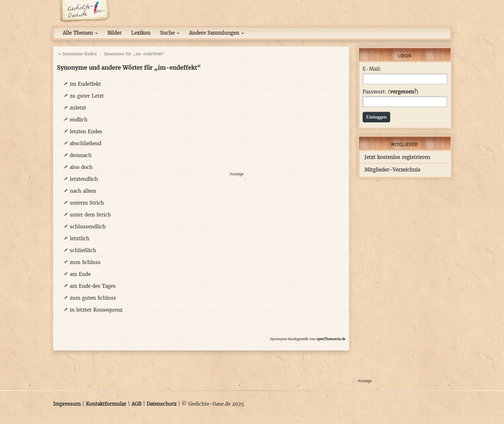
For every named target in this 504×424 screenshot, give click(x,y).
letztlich (80, 238)
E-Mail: (372, 69)
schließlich (83, 250)
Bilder (114, 33)
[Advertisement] (287, 124)
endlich (79, 120)
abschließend (85, 143)
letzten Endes (86, 132)
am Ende (80, 274)
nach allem (83, 191)
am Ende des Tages (93, 286)
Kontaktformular (106, 404)
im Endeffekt (85, 84)
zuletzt (78, 108)
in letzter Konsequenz (96, 310)
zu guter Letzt (87, 96)
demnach (81, 155)
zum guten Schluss (93, 298)
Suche (170, 33)
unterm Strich (87, 203)
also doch (81, 167)
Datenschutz (162, 404)
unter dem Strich (90, 215)
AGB (136, 404)
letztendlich (84, 179)
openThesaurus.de (331, 339)
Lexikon (141, 33)
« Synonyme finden (77, 54)
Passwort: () (390, 92)
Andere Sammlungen (216, 33)
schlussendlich (88, 227)
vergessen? (403, 92)
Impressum (67, 404)
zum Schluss (85, 262)
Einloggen (376, 117)
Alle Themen (80, 33)
